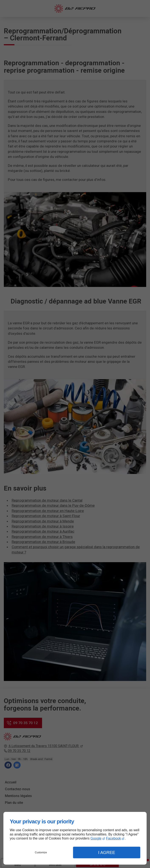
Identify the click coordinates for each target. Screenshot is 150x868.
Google (96, 838)
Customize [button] (41, 852)
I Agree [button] (107, 852)
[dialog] (75, 838)
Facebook (113, 838)
